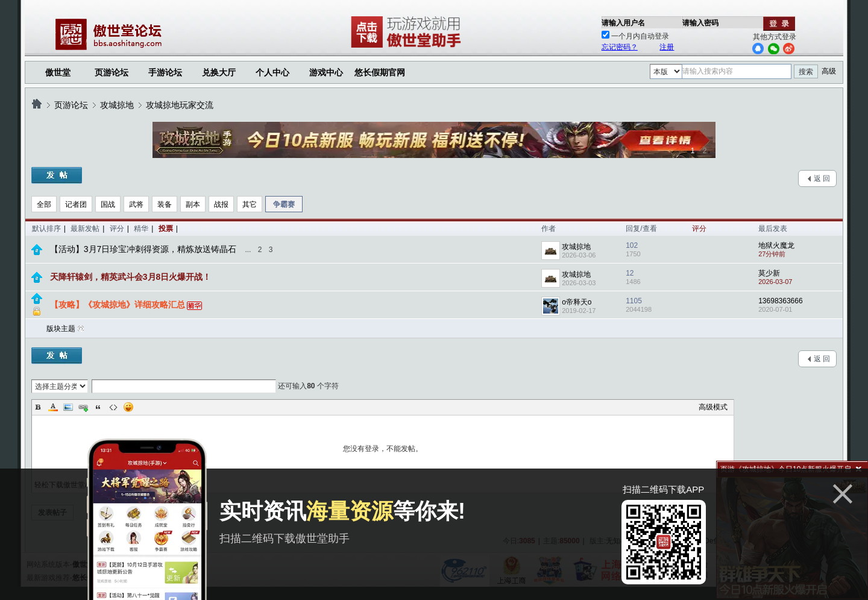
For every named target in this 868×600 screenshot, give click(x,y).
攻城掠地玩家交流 (180, 105)
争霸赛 (284, 204)
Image (68, 407)
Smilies (128, 407)
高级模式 (713, 407)
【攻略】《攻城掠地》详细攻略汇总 (118, 305)
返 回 (822, 178)
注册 (667, 47)
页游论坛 (112, 72)
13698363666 (780, 301)
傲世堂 (58, 72)
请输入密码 (700, 23)
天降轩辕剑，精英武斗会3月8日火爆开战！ (131, 277)
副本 (193, 204)
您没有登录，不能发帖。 (383, 449)
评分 (117, 229)
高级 (829, 71)
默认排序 (46, 229)
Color (53, 407)
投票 (166, 229)
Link (83, 407)
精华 (141, 229)
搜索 (806, 72)
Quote (98, 407)
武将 (136, 204)
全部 (44, 204)
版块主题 (61, 329)
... (248, 250)
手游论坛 (165, 72)
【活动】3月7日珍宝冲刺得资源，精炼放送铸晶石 (143, 249)
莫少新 (769, 273)
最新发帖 (85, 229)
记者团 (76, 204)
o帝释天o (577, 302)
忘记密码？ (620, 47)
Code (113, 407)
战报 (221, 204)
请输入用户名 (623, 23)
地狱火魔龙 (776, 245)
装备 (165, 204)
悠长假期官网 (380, 72)
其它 (250, 204)
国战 (108, 204)
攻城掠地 (117, 105)
